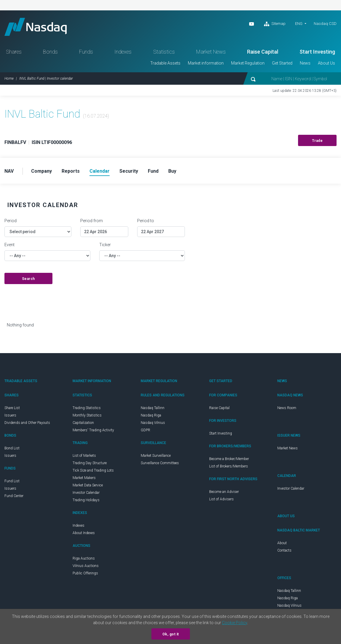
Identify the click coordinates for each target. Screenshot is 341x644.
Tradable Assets (165, 63)
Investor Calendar (86, 493)
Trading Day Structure (90, 463)
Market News (211, 52)
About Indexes (84, 533)
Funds (86, 52)
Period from (92, 221)
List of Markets (84, 456)
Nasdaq (36, 27)
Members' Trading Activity (93, 430)
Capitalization (83, 423)
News (305, 63)
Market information (206, 63)
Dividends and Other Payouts (27, 423)
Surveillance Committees (160, 463)
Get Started (282, 63)
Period (11, 221)
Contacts (284, 550)
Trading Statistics (87, 408)
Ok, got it (171, 634)
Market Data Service (88, 485)
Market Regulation (248, 63)
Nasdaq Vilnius (153, 423)
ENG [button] (299, 24)
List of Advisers (221, 499)
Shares (14, 52)
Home (9, 79)
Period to (146, 221)
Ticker (105, 245)
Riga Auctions (84, 558)
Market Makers (84, 478)
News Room (287, 408)
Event (9, 245)
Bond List (12, 448)
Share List (12, 408)
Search (28, 279)
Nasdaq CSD (325, 24)
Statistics (164, 52)
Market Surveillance (156, 456)
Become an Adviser (224, 492)
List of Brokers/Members (229, 466)
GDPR (145, 430)
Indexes (123, 52)
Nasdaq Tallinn (153, 408)
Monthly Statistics (87, 415)
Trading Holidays (86, 500)
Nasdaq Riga (151, 415)
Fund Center (14, 496)
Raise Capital (263, 52)
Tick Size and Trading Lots (93, 470)
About (282, 543)
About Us (326, 63)
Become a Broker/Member (229, 459)
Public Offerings (85, 573)
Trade (317, 141)
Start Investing (317, 52)
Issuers (10, 415)
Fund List (12, 481)
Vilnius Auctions (86, 566)
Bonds (50, 52)
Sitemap (275, 24)
